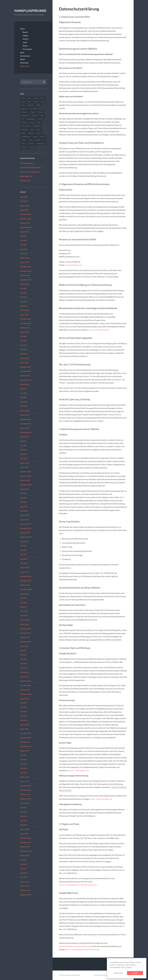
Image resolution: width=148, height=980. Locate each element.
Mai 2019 (23, 554)
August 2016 (25, 698)
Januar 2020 (24, 520)
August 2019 (25, 541)
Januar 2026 (24, 210)
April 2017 (24, 664)
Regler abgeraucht (26, 176)
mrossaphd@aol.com (74, 265)
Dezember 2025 (26, 214)
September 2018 (26, 589)
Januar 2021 (24, 467)
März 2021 (24, 459)
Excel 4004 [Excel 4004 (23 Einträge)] (34, 109)
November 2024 (26, 271)
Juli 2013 (23, 860)
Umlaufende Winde (27, 163)
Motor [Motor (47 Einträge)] (32, 129)
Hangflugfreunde (30, 11)
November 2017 (26, 633)
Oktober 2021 (25, 428)
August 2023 (25, 332)
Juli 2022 (23, 389)
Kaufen (25, 39)
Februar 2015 (25, 777)
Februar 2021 (25, 463)
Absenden (44, 82)
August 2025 (25, 232)
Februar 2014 (25, 829)
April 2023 (24, 350)
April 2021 (24, 454)
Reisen (25, 46)
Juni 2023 (24, 341)
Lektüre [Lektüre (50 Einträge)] (40, 119)
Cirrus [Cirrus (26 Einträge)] (30, 102)
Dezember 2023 (26, 319)
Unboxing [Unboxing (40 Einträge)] (31, 143)
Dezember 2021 (26, 419)
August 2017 (25, 646)
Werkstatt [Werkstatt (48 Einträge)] (24, 147)
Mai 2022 (23, 397)
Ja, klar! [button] (135, 973)
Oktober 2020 (25, 480)
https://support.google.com (101, 799)
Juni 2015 (24, 759)
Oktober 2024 (25, 275)
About (23, 59)
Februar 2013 (25, 882)
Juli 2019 (23, 546)
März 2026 (24, 201)
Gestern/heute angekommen (30, 172)
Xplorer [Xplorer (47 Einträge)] (32, 147)
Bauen (25, 32)
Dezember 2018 (26, 576)
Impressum (24, 63)
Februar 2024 (25, 310)
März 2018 (24, 616)
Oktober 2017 (25, 637)
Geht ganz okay (25, 181)
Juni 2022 (24, 393)
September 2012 (26, 895)
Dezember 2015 (26, 733)
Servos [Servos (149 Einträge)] (42, 136)
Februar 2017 (25, 672)
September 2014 (26, 799)
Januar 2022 (24, 415)
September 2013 (26, 851)
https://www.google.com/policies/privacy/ (82, 949)
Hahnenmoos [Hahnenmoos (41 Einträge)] (25, 116)
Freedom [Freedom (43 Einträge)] (40, 112)
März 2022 (24, 406)
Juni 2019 (24, 550)
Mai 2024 (23, 297)
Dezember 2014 (26, 786)
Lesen (25, 42)
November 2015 (26, 738)
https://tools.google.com (79, 770)
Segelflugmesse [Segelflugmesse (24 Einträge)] (26, 136)
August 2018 (25, 594)
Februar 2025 (25, 258)
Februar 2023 (25, 358)
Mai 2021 (23, 450)
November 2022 (26, 371)
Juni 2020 (24, 498)
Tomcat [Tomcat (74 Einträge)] (23, 143)
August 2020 (25, 489)
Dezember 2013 (26, 838)
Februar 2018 (25, 620)
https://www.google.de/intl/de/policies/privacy (78, 885)
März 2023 (24, 354)
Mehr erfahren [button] (127, 967)
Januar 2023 (24, 363)
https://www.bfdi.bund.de (99, 330)
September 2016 (26, 694)
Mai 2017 (23, 659)
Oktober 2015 (25, 742)
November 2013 (26, 842)
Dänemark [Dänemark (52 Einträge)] (31, 105)
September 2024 (26, 280)
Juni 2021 (24, 445)
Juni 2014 (24, 812)
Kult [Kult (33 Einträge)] (23, 119)
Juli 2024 (23, 288)
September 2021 (26, 432)
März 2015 (24, 773)
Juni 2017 (24, 655)
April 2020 (24, 507)
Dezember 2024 (26, 267)
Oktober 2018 (25, 585)
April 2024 (24, 302)
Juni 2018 (24, 603)
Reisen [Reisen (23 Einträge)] (39, 133)
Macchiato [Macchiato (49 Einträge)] (24, 122)
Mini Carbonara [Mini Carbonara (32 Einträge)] (26, 126)
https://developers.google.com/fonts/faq (75, 946)
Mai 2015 (23, 764)
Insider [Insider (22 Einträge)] (42, 116)
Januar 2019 (24, 572)
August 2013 (25, 855)
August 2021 (25, 437)
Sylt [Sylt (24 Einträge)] (44, 140)
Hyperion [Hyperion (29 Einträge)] (35, 116)
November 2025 (26, 219)
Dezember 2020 (26, 472)
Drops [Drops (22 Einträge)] (23, 105)
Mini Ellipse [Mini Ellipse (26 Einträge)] (37, 126)
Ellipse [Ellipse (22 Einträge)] (39, 105)
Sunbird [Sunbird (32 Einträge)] (38, 140)
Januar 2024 (24, 315)
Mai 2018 (23, 607)
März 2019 (24, 563)
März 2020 (24, 511)
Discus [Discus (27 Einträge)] (43, 102)
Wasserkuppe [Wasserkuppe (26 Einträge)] (41, 143)
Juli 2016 (23, 703)
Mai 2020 (23, 502)
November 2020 (26, 476)
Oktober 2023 (25, 328)
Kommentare (25, 56)
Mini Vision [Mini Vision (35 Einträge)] (25, 129)
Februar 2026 (25, 206)
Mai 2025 (23, 245)
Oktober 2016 (25, 690)
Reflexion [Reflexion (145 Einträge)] (31, 133)
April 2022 (24, 402)
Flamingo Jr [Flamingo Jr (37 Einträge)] (25, 112)
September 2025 (26, 227)
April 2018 (24, 611)
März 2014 (24, 825)
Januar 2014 (24, 834)
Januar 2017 (24, 677)
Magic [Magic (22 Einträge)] (32, 122)
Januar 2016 (24, 729)
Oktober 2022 (25, 376)
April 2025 (24, 249)
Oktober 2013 (25, 847)
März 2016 (24, 720)
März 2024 (24, 306)
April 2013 (24, 873)
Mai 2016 (23, 712)
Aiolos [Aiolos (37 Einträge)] (23, 98)
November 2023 (26, 323)
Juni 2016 (24, 707)
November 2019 (26, 528)
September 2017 (26, 642)
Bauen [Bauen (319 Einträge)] (23, 102)
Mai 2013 (23, 869)
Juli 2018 (23, 598)
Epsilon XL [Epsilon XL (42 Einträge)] (24, 109)
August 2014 (25, 803)
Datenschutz (25, 66)
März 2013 (24, 877)
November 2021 (26, 424)
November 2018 (26, 581)
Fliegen (25, 36)
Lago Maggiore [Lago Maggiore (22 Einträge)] (31, 119)
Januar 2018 (24, 624)
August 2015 (25, 751)
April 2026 (24, 197)
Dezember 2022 (26, 367)
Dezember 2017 (26, 629)
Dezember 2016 (26, 681)
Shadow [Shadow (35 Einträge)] (24, 140)
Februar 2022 (25, 411)
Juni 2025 (24, 240)
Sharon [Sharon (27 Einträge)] (31, 140)
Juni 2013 (24, 864)
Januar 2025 (24, 262)
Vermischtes (27, 49)
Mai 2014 (23, 816)
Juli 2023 (23, 336)
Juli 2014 (23, 808)
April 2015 (24, 768)
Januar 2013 (24, 886)
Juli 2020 (23, 493)
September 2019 (26, 537)
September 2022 (26, 380)
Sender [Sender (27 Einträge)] (35, 136)
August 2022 (25, 384)
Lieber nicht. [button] (118, 973)
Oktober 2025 (25, 223)
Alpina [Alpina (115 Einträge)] (35, 98)
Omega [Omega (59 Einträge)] (23, 133)
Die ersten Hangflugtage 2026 (30, 167)
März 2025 (24, 254)
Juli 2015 (23, 755)
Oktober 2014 (25, 794)
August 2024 (25, 284)
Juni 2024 (24, 293)
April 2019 (24, 559)
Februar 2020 (25, 515)
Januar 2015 (24, 781)
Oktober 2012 (25, 890)
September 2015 (26, 746)
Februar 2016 (25, 725)
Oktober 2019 (25, 533)
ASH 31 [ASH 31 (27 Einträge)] (42, 98)
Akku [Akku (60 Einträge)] (29, 98)
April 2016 (24, 716)
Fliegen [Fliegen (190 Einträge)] (33, 112)
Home (22, 29)
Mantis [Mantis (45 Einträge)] (39, 122)
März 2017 (24, 668)
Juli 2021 (23, 441)
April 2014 (24, 821)
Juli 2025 (23, 236)
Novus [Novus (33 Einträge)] (39, 129)
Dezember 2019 (26, 524)
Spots (22, 53)
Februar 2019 (25, 568)
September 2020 (26, 485)
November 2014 (26, 790)
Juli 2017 (23, 650)
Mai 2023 (23, 345)
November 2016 (26, 685)
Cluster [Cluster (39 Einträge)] (36, 102)
